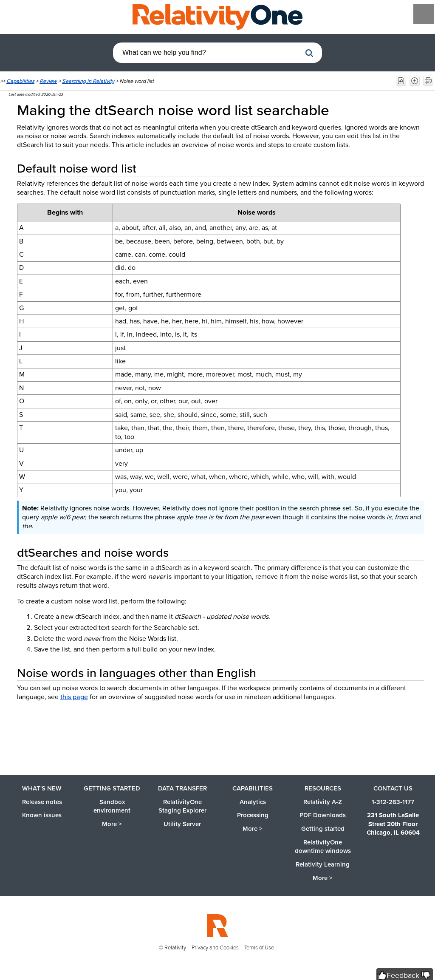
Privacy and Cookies (215, 947)
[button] (309, 53)
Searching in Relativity (88, 81)
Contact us (393, 788)
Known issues (42, 815)
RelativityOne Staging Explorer (182, 806)
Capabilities (20, 81)
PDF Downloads (323, 815)
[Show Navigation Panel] (424, 14)
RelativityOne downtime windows (323, 847)
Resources (323, 788)
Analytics (253, 802)
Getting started (112, 788)
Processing (253, 815)
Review (48, 81)
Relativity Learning (323, 864)
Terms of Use (259, 947)
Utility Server (182, 824)
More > (112, 824)
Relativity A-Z (323, 802)
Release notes (42, 802)
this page (74, 697)
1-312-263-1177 (393, 802)
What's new (42, 788)
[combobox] (207, 53)
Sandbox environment (112, 806)
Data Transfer (182, 788)
